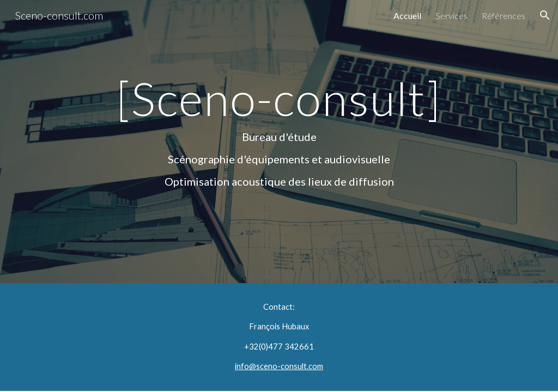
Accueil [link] (407, 16)
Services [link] (451, 16)
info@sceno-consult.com (279, 366)
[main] (279, 142)
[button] (545, 15)
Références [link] (504, 16)
